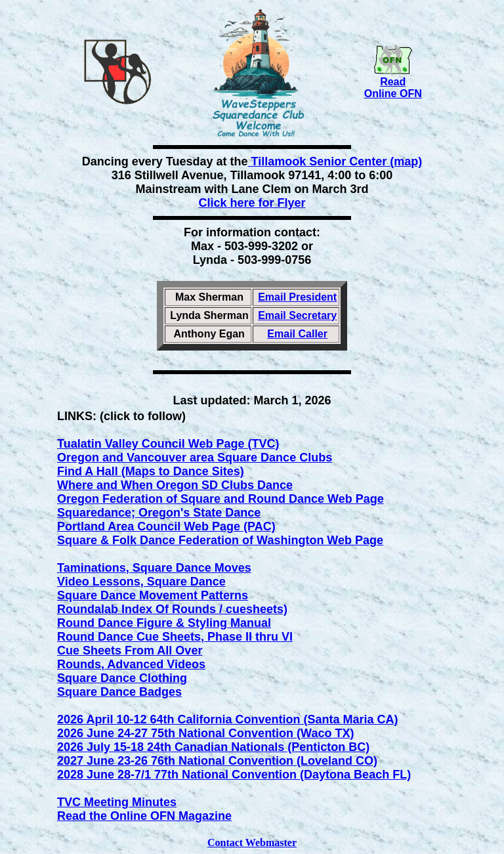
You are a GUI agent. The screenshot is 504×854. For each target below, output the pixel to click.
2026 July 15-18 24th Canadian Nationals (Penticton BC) (213, 747)
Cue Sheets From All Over (130, 651)
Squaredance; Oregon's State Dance (159, 513)
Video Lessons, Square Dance (141, 582)
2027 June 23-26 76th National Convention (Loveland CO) (217, 761)
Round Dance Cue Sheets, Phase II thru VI (175, 637)
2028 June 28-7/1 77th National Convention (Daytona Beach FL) (234, 775)
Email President (297, 297)
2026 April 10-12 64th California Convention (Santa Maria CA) (227, 719)
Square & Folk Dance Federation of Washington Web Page (220, 540)
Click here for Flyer (252, 203)
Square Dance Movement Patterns (153, 595)
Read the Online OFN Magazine (144, 816)
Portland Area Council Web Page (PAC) (166, 526)
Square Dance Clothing (122, 678)
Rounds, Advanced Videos (131, 664)
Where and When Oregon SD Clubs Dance (175, 485)
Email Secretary (297, 315)
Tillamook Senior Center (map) (335, 161)
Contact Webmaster (252, 843)
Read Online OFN (393, 88)
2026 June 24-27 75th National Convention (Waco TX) (205, 733)
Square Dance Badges (119, 692)
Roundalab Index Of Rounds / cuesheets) (172, 609)
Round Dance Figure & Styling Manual (164, 623)
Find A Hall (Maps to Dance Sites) (151, 471)
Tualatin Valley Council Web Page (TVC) (168, 444)
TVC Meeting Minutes (117, 802)
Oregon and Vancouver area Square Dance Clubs (195, 458)
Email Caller (297, 334)
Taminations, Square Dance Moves (154, 568)
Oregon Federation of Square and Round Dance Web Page (220, 499)
